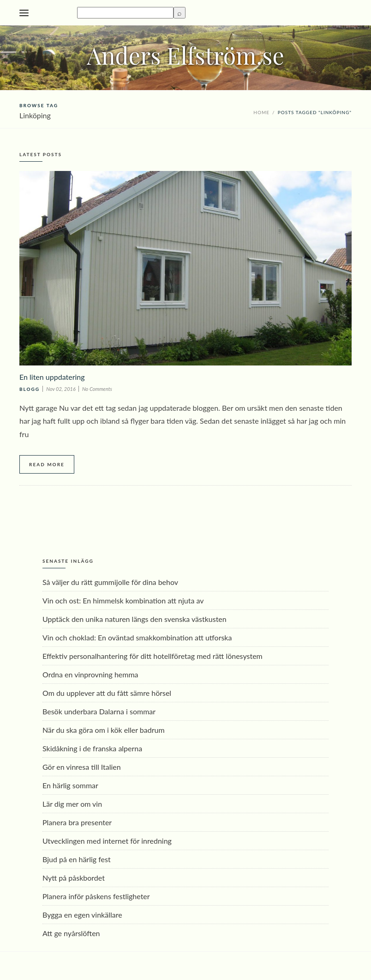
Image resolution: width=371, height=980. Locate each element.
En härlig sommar (70, 785)
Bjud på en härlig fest (77, 859)
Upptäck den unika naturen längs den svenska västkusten (135, 619)
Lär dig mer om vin (72, 804)
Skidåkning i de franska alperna (92, 748)
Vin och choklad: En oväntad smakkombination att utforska (137, 637)
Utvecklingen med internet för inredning (107, 841)
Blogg (30, 389)
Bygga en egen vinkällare (82, 915)
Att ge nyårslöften (71, 933)
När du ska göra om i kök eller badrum (104, 730)
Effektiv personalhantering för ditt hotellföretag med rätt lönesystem (153, 656)
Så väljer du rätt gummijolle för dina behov (110, 582)
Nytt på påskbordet (74, 878)
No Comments (97, 389)
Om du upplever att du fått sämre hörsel (107, 693)
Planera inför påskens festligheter (96, 896)
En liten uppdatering (52, 377)
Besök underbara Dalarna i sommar (99, 711)
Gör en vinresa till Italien (82, 767)
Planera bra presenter (77, 822)
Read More (47, 464)
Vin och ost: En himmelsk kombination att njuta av (123, 600)
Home (261, 112)
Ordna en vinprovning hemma (90, 674)
